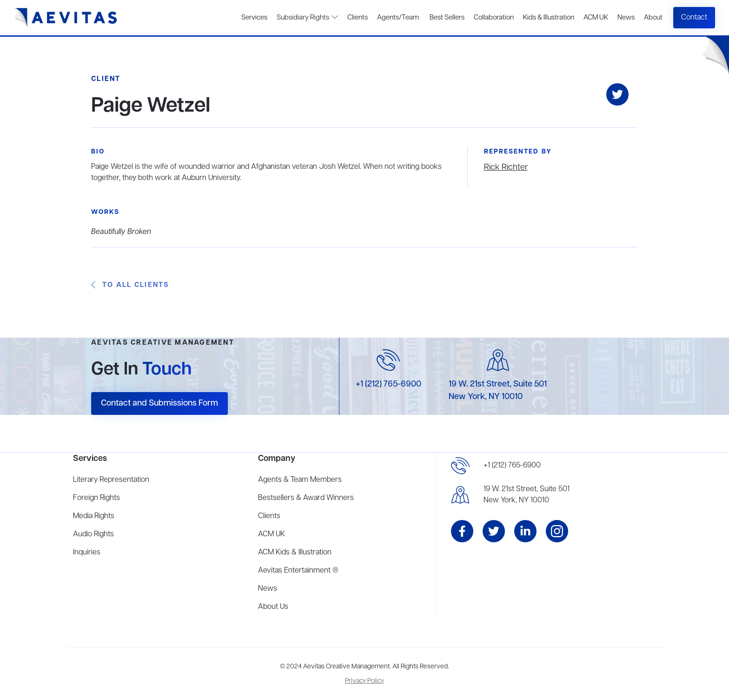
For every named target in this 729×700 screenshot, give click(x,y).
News (626, 18)
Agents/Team (398, 18)
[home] (66, 18)
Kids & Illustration (549, 18)
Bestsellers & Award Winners (306, 498)
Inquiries (87, 553)
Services (254, 18)
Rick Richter (506, 167)
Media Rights (94, 516)
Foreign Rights (96, 498)
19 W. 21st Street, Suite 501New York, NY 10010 (527, 495)
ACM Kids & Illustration (295, 553)
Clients (358, 18)
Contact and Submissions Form (159, 403)
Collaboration (494, 18)
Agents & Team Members (300, 480)
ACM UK (596, 18)
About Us (273, 607)
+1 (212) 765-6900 (388, 384)
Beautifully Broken (121, 232)
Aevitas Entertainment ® (298, 571)
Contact (694, 18)
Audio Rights (93, 534)
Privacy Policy (364, 681)
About (653, 18)
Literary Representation (111, 480)
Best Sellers (446, 18)
